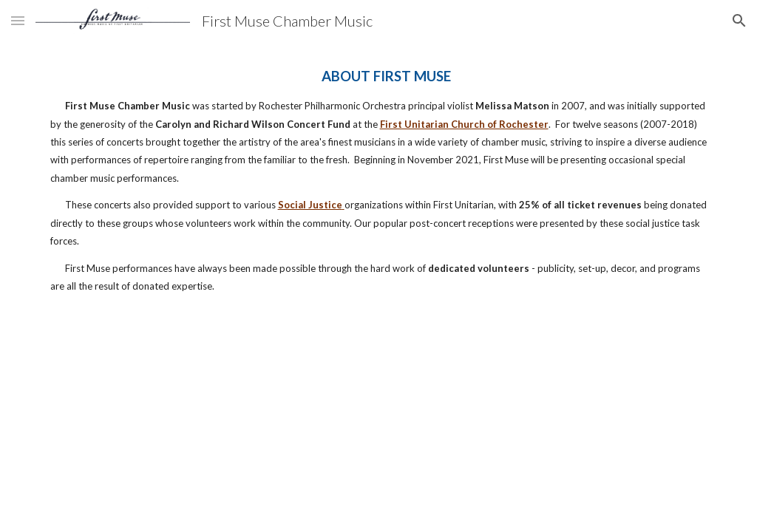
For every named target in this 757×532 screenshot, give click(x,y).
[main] (379, 180)
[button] (18, 20)
